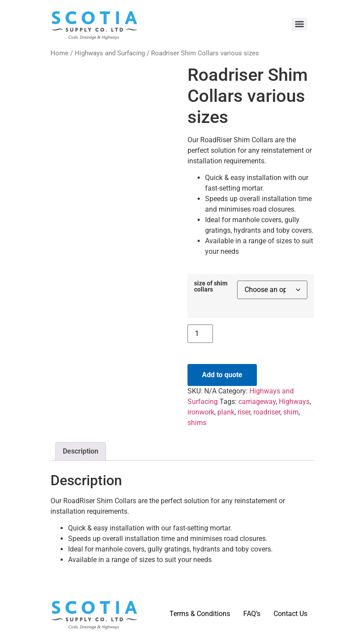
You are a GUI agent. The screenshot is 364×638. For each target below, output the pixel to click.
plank (226, 412)
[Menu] (299, 24)
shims (197, 423)
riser (244, 412)
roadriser (267, 412)
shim (291, 412)
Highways (294, 402)
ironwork (201, 412)
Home (59, 53)
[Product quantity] (200, 334)
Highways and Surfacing (110, 53)
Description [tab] (81, 451)
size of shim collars (211, 287)
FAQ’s (252, 614)
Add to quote (222, 375)
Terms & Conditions (200, 614)
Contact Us (290, 614)
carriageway (257, 402)
